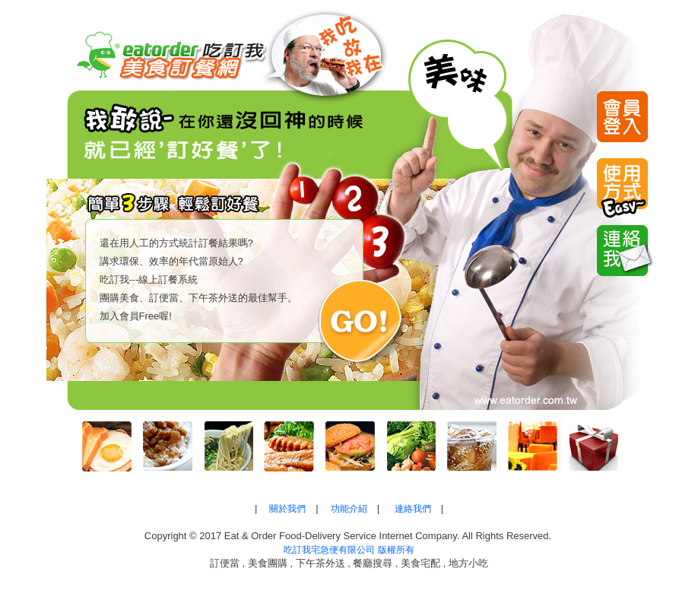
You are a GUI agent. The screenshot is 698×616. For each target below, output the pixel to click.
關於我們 (287, 509)
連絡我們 (413, 509)
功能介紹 (349, 509)
